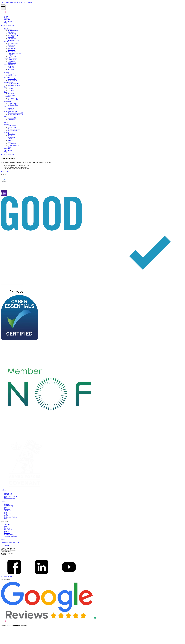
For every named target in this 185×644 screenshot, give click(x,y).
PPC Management (13, 43)
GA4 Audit (11, 66)
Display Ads (11, 50)
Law (6, 87)
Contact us (7, 533)
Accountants (8, 97)
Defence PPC (12, 118)
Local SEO (11, 37)
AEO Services (12, 39)
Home (6, 122)
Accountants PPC (13, 98)
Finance (7, 72)
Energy (6, 92)
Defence (7, 116)
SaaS (6, 106)
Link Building (12, 34)
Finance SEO (12, 76)
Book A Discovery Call (7, 26)
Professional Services (10, 111)
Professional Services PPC (16, 113)
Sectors (6, 18)
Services (7, 16)
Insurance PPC (12, 79)
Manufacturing (9, 82)
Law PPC (11, 89)
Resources (7, 19)
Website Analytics (10, 64)
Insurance (7, 77)
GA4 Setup (11, 68)
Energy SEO (12, 95)
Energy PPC (11, 93)
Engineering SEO (13, 105)
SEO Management (13, 30)
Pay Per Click (8, 42)
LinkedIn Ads (12, 56)
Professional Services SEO (16, 115)
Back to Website (5, 172)
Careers (7, 531)
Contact (3, 539)
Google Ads (11, 45)
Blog (6, 23)
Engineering (8, 102)
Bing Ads (11, 55)
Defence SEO (12, 119)
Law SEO (11, 90)
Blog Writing (12, 61)
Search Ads (11, 47)
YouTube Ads (12, 51)
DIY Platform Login (7, 576)
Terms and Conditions (11, 536)
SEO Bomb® (12, 32)
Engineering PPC (13, 103)
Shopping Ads (12, 48)
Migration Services (13, 40)
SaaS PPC (11, 108)
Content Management (11, 58)
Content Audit (12, 60)
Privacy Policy (9, 534)
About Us (7, 525)
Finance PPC (12, 74)
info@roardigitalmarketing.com (10, 542)
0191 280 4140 (5, 545)
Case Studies (8, 21)
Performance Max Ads (14, 53)
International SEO (13, 35)
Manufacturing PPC (14, 84)
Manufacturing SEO (14, 85)
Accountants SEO (13, 100)
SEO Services (8, 29)
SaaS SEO (11, 110)
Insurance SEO (12, 80)
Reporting (11, 69)
